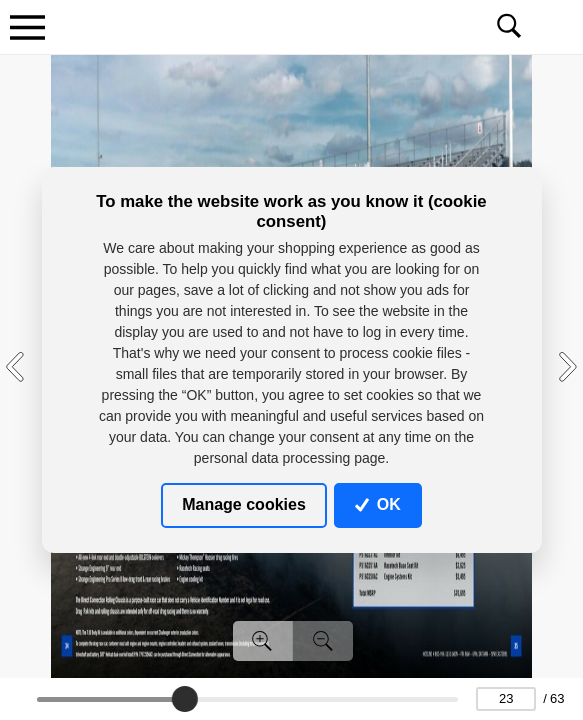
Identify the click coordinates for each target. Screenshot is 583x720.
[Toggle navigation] (27, 27)
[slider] (184, 699)
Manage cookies (244, 504)
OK (378, 504)
